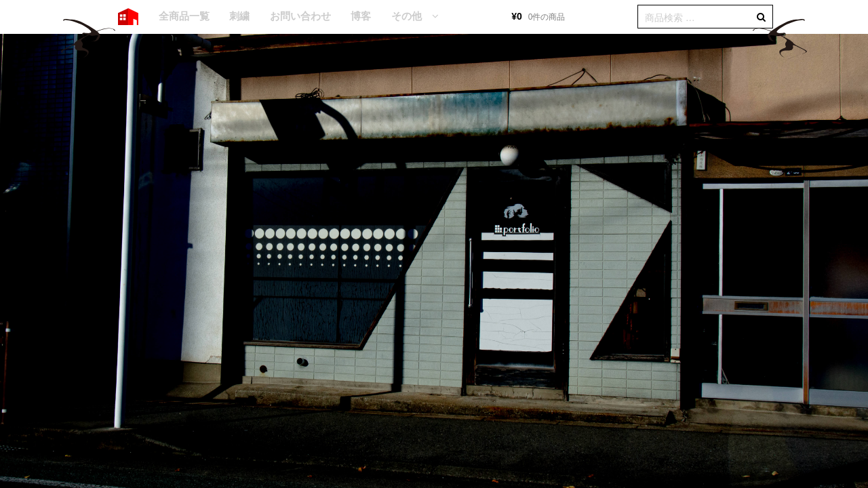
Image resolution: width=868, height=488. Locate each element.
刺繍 (239, 16)
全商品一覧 (184, 16)
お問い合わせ (300, 16)
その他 (407, 16)
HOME (128, 17)
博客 (361, 16)
